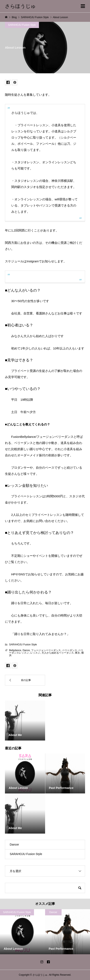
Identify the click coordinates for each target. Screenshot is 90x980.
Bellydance (15, 650)
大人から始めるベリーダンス (58, 653)
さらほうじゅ (20, 6)
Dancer (14, 845)
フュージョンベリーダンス (46, 650)
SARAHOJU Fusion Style (22, 25)
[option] (23, 932)
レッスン (35, 653)
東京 (77, 653)
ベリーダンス (70, 650)
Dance (26, 650)
